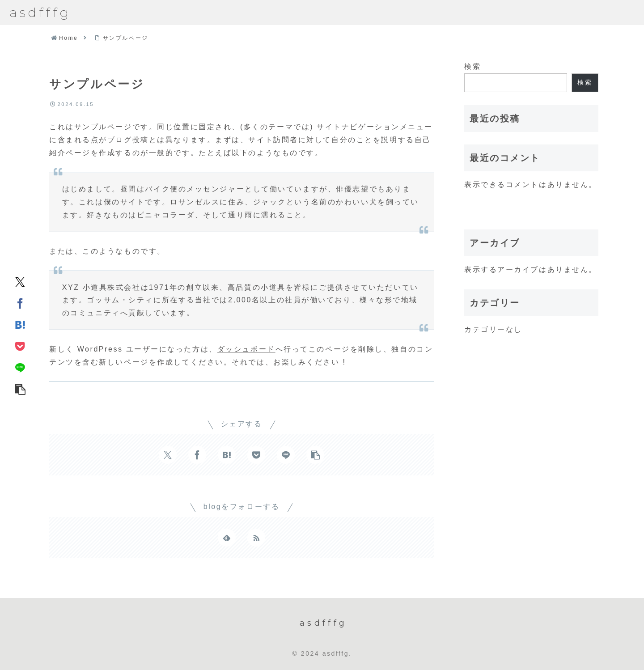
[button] (20, 389)
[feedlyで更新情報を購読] (227, 538)
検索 (472, 66)
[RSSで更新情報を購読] (256, 538)
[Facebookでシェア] (20, 303)
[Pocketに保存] (20, 346)
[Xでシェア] (20, 281)
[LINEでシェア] (20, 367)
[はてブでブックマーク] (20, 324)
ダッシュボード (246, 349)
